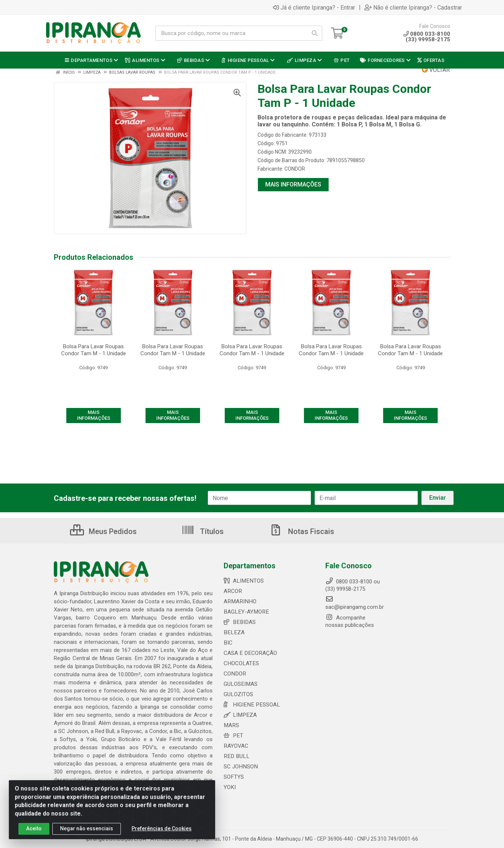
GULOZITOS (238, 694)
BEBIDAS (239, 622)
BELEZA (233, 632)
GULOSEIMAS (240, 684)
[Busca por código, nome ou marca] (231, 33)
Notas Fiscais (302, 531)
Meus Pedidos (103, 531)
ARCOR (232, 591)
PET (233, 736)
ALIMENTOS (243, 581)
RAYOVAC (236, 746)
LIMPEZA (239, 715)
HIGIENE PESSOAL (251, 705)
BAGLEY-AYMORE (245, 612)
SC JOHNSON (240, 767)
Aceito (34, 829)
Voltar (436, 70)
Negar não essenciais (87, 829)
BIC (228, 643)
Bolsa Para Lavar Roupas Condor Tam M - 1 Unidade (94, 350)
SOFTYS (234, 777)
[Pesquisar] (315, 33)
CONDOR (295, 169)
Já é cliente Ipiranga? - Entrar (314, 7)
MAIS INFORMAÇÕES (293, 184)
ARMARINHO (239, 601)
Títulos (202, 531)
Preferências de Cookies (162, 829)
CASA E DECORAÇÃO (249, 653)
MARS (231, 725)
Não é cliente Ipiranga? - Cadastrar (413, 7)
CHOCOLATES (241, 663)
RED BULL (235, 756)
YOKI (230, 787)
